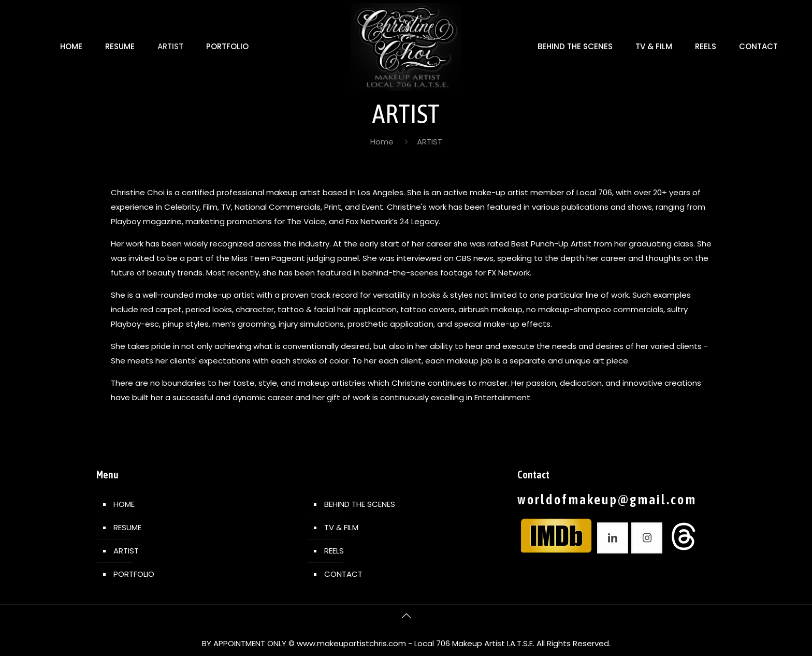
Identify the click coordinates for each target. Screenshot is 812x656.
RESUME (127, 527)
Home (382, 142)
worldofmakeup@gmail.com (607, 500)
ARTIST (126, 551)
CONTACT (343, 574)
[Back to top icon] (406, 616)
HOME (124, 504)
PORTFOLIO (134, 574)
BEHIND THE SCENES (360, 504)
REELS (334, 551)
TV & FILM (341, 527)
